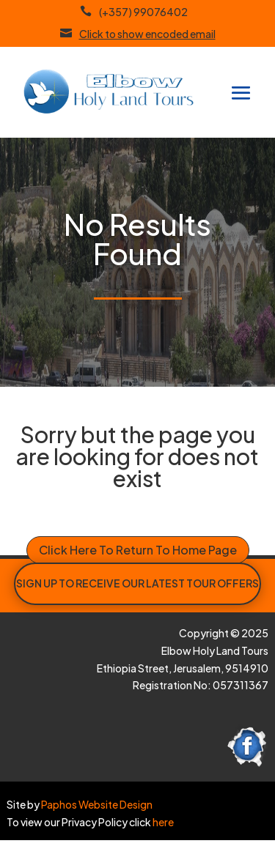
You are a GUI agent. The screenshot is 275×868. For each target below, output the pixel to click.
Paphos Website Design (97, 804)
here (162, 822)
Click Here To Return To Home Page (138, 550)
